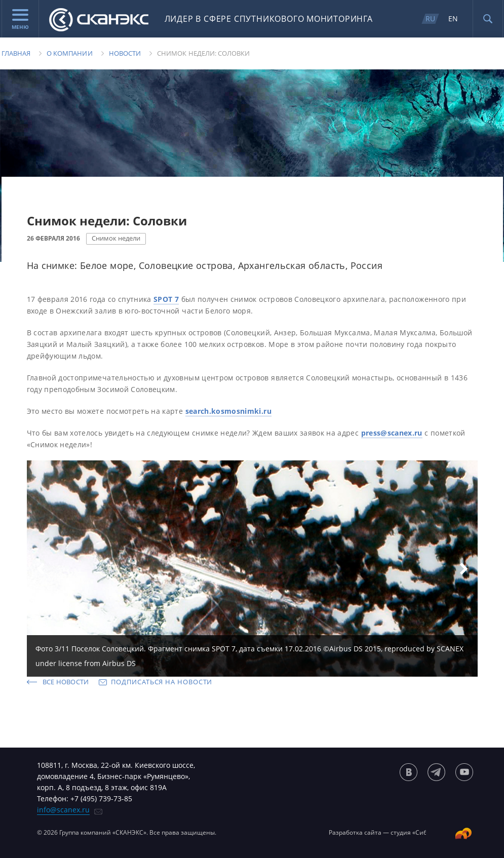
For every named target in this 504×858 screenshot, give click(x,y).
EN (453, 18)
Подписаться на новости (162, 682)
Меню (20, 20)
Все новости (66, 682)
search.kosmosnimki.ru (228, 411)
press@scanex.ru (392, 433)
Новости (125, 53)
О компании (70, 53)
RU (430, 18)
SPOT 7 (166, 299)
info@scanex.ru (63, 810)
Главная (16, 53)
